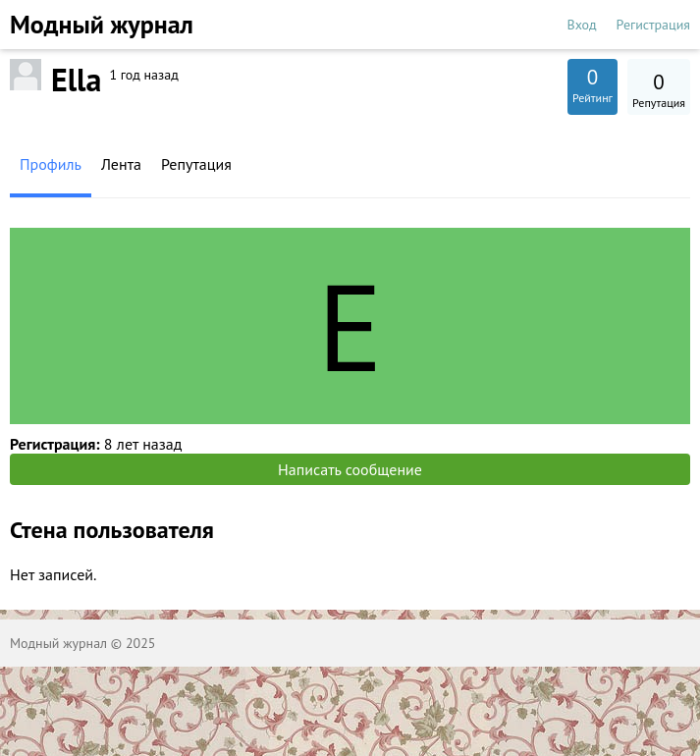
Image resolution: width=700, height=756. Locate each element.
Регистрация (653, 25)
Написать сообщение (350, 469)
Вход (582, 25)
